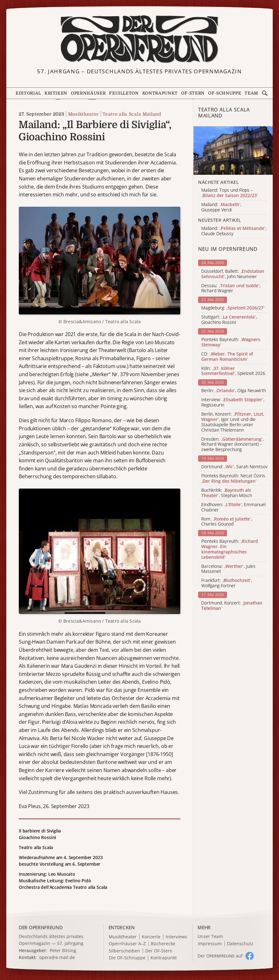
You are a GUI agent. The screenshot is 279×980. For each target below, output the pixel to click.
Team (251, 93)
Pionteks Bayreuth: (231, 342)
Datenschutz (240, 944)
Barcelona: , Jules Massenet (228, 569)
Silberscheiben (124, 951)
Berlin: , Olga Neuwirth (234, 391)
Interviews (176, 937)
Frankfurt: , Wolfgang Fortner (227, 583)
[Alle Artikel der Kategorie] (233, 150)
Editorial (28, 93)
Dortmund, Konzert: (232, 606)
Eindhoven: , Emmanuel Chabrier (233, 507)
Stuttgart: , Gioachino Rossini (229, 320)
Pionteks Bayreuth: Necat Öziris (233, 479)
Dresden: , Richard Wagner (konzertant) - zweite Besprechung (232, 444)
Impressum (210, 944)
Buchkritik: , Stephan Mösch (227, 493)
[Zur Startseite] (139, 39)
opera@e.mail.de (57, 957)
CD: (227, 357)
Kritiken (56, 93)
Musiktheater (83, 114)
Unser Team (210, 936)
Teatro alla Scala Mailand (132, 114)
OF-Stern (193, 93)
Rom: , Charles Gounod (227, 522)
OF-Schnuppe (225, 93)
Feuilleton (124, 93)
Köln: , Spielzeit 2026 (233, 371)
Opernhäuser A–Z (127, 944)
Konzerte (151, 937)
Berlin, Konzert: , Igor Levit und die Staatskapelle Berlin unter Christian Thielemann (233, 422)
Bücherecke (163, 944)
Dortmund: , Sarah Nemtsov (234, 467)
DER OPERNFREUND (41, 927)
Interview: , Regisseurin (233, 402)
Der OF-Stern (159, 951)
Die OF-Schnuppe (127, 958)
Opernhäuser (88, 93)
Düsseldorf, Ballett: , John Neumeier (233, 274)
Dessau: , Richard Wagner (231, 288)
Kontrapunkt (160, 93)
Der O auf (220, 956)
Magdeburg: (233, 308)
